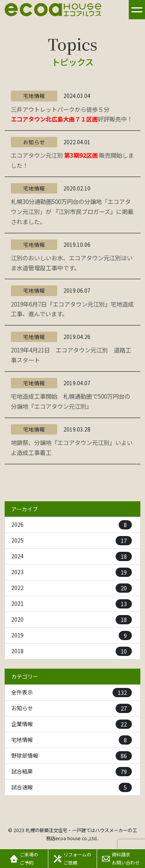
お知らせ (72, 708)
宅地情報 (72, 740)
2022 (72, 588)
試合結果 (72, 772)
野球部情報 (72, 756)
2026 (72, 525)
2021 (72, 604)
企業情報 (72, 724)
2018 (72, 651)
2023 (72, 572)
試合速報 (72, 787)
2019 (72, 635)
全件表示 (72, 693)
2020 (72, 620)
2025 (72, 541)
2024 (72, 556)
